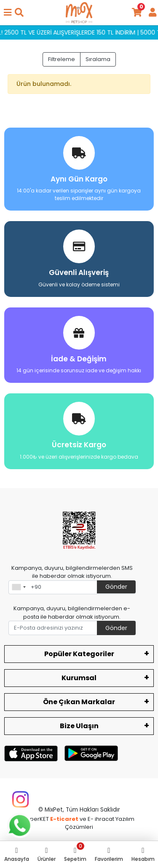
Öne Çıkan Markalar (79, 702)
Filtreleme (62, 59)
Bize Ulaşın (79, 726)
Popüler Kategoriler (79, 654)
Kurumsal (79, 678)
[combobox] (19, 588)
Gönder (116, 587)
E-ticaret (64, 819)
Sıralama (98, 59)
